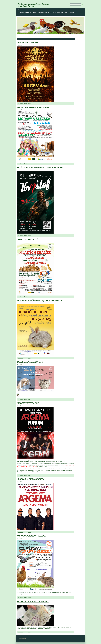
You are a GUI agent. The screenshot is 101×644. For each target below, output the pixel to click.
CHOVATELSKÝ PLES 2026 (28, 43)
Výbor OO (56, 10)
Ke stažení (62, 10)
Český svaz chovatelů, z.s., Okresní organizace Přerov (33, 5)
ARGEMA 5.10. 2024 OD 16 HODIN (30, 479)
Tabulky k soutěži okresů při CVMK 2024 (33, 601)
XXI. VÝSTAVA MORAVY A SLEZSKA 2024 (59, 12)
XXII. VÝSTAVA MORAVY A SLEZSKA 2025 (33, 107)
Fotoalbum (44, 10)
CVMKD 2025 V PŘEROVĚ (27, 239)
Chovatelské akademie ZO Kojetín (30, 362)
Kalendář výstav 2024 (36, 10)
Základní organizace (26, 10)
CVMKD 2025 (72, 12)
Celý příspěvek (21, 104)
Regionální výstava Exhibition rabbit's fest (41, 12)
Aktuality (29, 104)
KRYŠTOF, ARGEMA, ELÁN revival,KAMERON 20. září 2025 (40, 168)
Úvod (19, 10)
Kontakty (68, 10)
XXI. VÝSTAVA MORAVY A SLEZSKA (31, 536)
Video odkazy (50, 10)
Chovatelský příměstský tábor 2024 (25, 12)
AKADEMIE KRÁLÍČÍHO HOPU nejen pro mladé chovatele (40, 301)
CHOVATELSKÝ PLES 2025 (28, 403)
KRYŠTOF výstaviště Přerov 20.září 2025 (26, 15)
